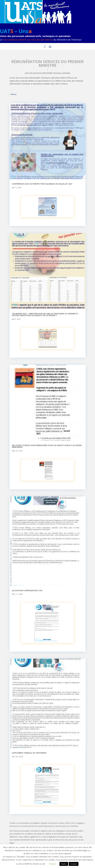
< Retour (13, 94)
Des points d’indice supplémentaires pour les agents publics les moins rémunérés (47, 446)
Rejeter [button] (64, 864)
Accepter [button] (74, 864)
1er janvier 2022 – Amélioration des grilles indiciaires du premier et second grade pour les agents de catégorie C (45, 315)
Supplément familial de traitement (29, 753)
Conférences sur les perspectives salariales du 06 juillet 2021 (42, 184)
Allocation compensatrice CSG (27, 590)
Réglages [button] (53, 864)
